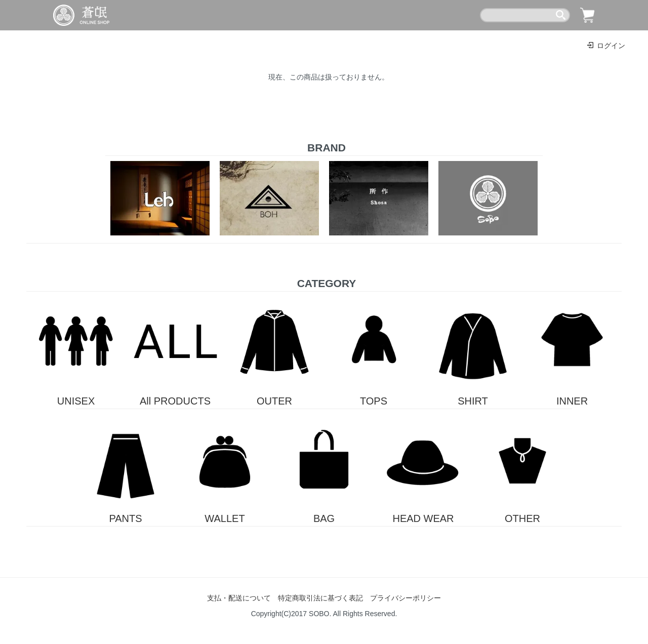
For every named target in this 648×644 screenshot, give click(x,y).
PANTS (126, 467)
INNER (572, 349)
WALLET (225, 467)
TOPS (374, 349)
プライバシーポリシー (406, 598)
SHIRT (473, 349)
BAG (324, 467)
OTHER (522, 467)
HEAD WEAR (423, 467)
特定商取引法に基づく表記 (320, 598)
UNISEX (76, 349)
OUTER (274, 349)
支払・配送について (239, 598)
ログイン (606, 46)
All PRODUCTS (175, 349)
